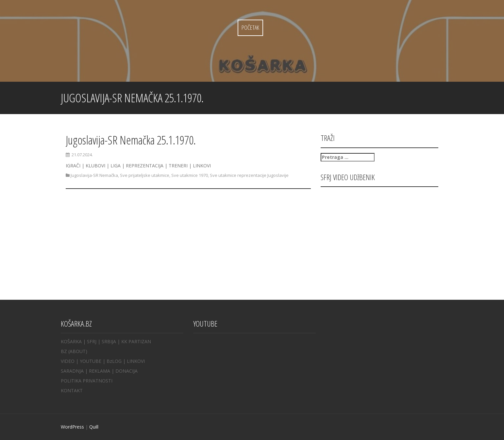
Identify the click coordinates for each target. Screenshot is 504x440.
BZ (64, 351)
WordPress (72, 427)
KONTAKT (72, 390)
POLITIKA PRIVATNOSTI (87, 381)
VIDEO (68, 361)
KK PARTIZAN (136, 341)
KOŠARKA (71, 341)
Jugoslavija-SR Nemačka (94, 175)
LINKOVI (136, 361)
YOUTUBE (91, 361)
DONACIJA (126, 371)
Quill (94, 427)
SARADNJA (72, 371)
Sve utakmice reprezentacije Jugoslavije (249, 175)
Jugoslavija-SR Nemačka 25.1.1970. (131, 140)
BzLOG (114, 361)
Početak (250, 27)
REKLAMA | (102, 371)
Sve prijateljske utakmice (145, 175)
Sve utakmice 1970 (190, 175)
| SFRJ (90, 341)
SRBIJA (109, 341)
